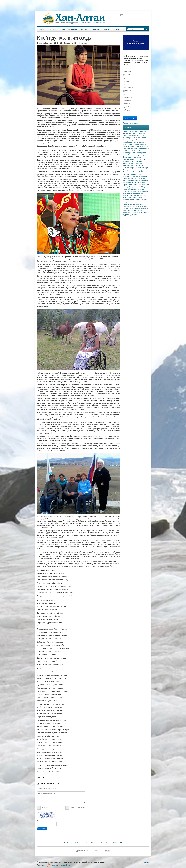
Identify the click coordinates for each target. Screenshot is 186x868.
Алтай (125, 131)
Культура (84, 29)
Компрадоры (128, 161)
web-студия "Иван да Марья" (59, 865)
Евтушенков (131, 136)
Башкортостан (142, 195)
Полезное (103, 843)
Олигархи (126, 191)
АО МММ (143, 183)
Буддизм (145, 208)
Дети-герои (135, 215)
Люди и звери (128, 172)
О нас (66, 843)
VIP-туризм (141, 133)
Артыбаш (138, 168)
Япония (127, 110)
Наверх (146, 862)
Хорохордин (127, 138)
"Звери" (137, 183)
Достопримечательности (132, 200)
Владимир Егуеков (136, 174)
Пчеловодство (137, 161)
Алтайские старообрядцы (137, 155)
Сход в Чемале (133, 142)
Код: (39, 820)
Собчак (131, 183)
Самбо (140, 213)
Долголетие (127, 157)
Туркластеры (132, 131)
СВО (129, 133)
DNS (140, 187)
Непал (126, 94)
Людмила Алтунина (130, 176)
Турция (127, 104)
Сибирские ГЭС (136, 191)
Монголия (128, 91)
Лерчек (126, 183)
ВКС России (143, 172)
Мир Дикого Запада (139, 138)
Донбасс (134, 133)
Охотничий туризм (130, 140)
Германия (142, 142)
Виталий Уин (128, 213)
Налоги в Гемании (134, 144)
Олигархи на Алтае (137, 189)
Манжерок (145, 168)
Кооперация (127, 153)
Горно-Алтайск (128, 185)
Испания (127, 78)
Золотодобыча (138, 198)
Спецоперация (137, 157)
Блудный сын (143, 170)
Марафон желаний (135, 181)
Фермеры (131, 146)
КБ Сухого (144, 176)
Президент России (130, 148)
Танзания (128, 97)
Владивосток (134, 187)
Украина (126, 174)
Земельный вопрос (130, 195)
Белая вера (139, 210)
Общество (73, 29)
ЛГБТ (125, 144)
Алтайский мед (128, 163)
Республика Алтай (141, 146)
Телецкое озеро (129, 168)
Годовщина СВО (129, 159)
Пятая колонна (140, 159)
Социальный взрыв (137, 206)
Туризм (53, 29)
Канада (127, 81)
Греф (125, 136)
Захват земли (128, 198)
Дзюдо (135, 213)
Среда (62, 29)
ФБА (139, 176)
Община (135, 153)
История (96, 29)
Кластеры (132, 204)
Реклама (89, 843)
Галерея (106, 29)
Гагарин (136, 172)
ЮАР (126, 107)
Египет (127, 75)
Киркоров (145, 181)
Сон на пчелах (138, 166)
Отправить (42, 829)
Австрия (127, 72)
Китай (126, 84)
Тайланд (127, 100)
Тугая (136, 185)
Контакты (117, 843)
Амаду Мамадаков (135, 208)
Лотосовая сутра (129, 210)
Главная (42, 29)
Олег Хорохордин (134, 151)
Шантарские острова (130, 170)
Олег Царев (140, 136)
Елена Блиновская (130, 178)
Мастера (117, 29)
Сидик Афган (141, 148)
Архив (77, 843)
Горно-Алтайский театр (136, 202)
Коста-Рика (128, 88)
